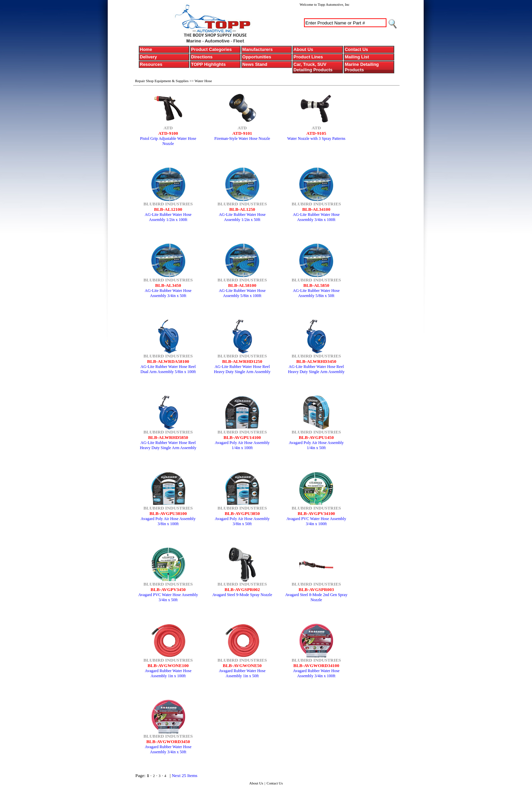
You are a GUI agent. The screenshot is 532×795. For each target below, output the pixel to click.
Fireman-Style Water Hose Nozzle (242, 138)
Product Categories (211, 49)
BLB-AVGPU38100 (168, 513)
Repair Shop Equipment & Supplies (162, 81)
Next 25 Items (185, 775)
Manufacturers (258, 49)
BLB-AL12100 (168, 209)
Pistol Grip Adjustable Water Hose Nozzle (168, 141)
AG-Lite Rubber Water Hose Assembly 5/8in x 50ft (316, 293)
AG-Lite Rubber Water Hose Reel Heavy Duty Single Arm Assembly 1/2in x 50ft (242, 372)
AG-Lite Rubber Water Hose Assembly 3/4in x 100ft (316, 217)
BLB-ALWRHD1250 (242, 361)
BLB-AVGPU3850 (242, 513)
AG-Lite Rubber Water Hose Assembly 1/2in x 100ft (168, 217)
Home (146, 49)
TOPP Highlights (208, 64)
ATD (168, 128)
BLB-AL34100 (316, 209)
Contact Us (356, 49)
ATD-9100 (168, 133)
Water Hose (203, 81)
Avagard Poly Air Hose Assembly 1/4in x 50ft (316, 445)
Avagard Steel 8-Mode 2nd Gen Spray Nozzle (316, 597)
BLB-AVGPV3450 (168, 589)
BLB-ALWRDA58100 (168, 361)
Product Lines (308, 57)
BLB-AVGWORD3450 (168, 742)
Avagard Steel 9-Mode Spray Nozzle (242, 595)
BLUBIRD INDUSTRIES (168, 204)
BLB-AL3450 (168, 285)
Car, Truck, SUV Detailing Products (313, 67)
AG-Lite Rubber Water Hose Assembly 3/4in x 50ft (168, 293)
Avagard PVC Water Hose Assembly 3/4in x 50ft (168, 597)
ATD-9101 (242, 133)
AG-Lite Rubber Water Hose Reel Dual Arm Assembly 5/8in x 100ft (168, 369)
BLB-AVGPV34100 (316, 513)
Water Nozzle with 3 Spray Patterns (316, 138)
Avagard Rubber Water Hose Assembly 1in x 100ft (168, 673)
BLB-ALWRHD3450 (316, 361)
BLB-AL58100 (242, 285)
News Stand (255, 64)
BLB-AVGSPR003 (316, 589)
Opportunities (257, 57)
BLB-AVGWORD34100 (316, 665)
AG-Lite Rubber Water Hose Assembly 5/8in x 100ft (242, 293)
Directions (202, 57)
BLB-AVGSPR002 (242, 589)
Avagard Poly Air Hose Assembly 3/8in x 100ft (168, 521)
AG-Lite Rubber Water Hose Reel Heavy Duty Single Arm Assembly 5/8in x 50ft (168, 448)
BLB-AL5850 (316, 285)
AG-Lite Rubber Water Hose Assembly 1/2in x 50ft (242, 217)
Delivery (148, 57)
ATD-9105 (316, 133)
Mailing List (357, 57)
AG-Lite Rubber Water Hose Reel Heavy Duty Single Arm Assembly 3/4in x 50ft (316, 372)
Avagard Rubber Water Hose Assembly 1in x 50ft (242, 673)
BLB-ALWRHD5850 (168, 437)
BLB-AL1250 (242, 209)
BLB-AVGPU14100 (242, 437)
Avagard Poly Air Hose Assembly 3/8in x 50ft (242, 521)
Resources (151, 64)
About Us (303, 49)
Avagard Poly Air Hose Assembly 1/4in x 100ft (242, 445)
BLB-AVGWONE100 (168, 665)
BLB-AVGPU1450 (316, 437)
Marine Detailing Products (362, 67)
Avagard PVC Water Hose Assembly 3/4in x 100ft (316, 521)
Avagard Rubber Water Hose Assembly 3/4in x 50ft (168, 749)
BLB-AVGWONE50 (242, 665)
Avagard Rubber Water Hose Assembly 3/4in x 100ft (316, 673)
